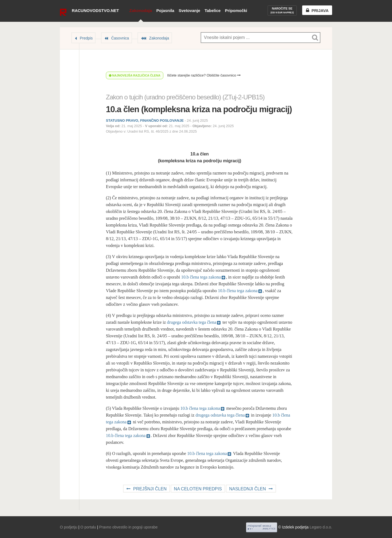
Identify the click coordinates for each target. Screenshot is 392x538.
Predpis (86, 38)
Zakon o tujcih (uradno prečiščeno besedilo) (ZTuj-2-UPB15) (185, 97)
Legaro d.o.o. (321, 527)
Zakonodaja (141, 10)
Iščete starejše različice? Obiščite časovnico (204, 75)
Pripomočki (236, 10)
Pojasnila (165, 10)
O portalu (88, 527)
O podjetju (69, 527)
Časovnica (120, 38)
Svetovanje (189, 10)
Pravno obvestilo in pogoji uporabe (128, 527)
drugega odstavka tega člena (192, 322)
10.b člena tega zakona (201, 277)
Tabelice (212, 10)
